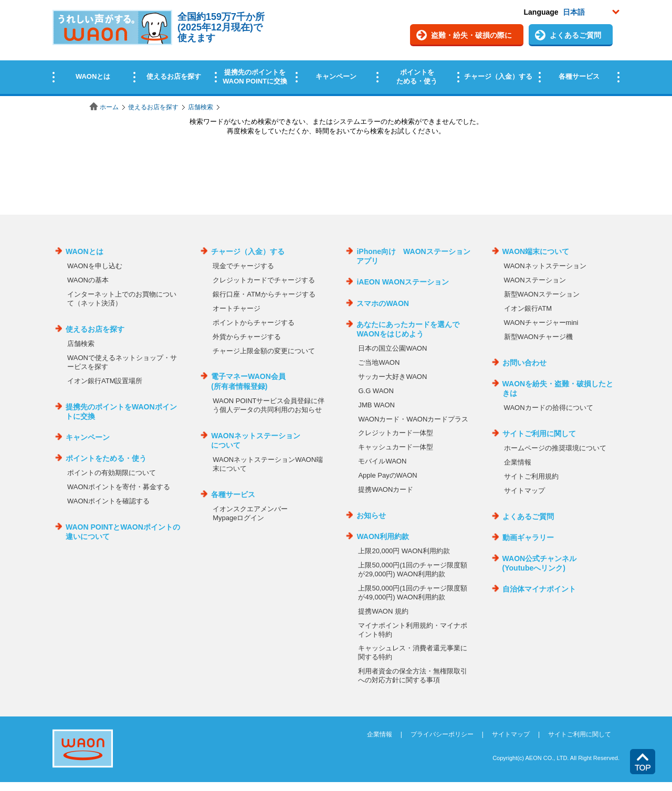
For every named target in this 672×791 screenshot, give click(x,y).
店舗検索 (201, 107)
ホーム (109, 107)
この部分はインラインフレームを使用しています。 (336, 49)
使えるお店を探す (153, 107)
